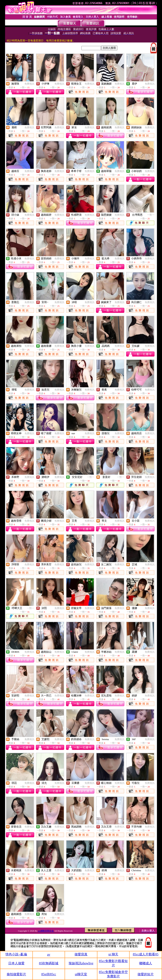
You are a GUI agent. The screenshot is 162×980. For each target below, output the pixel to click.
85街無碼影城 (49, 963)
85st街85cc (49, 974)
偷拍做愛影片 (16, 974)
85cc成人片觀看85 (146, 954)
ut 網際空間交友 (46, 931)
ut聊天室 (81, 974)
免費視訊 (29, 84)
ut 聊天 (113, 954)
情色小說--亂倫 (16, 954)
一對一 (151, 215)
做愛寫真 (81, 954)
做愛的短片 (146, 974)
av (49, 954)
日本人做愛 (16, 963)
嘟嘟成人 (146, 963)
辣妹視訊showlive (81, 963)
